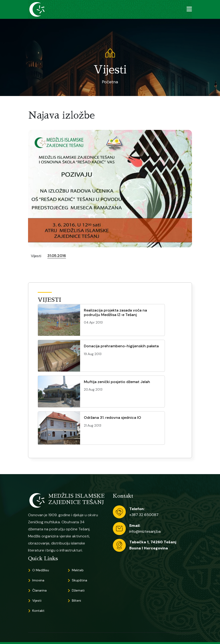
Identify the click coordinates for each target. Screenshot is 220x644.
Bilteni (76, 600)
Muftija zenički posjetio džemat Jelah (117, 382)
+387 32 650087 (144, 515)
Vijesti (37, 600)
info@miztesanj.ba (145, 531)
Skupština (79, 580)
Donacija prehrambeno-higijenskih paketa (121, 346)
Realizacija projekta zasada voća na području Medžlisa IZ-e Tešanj (115, 312)
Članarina (39, 590)
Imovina (38, 580)
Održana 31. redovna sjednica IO (112, 418)
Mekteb (78, 570)
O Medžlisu (41, 570)
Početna (110, 82)
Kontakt (38, 611)
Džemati (78, 590)
